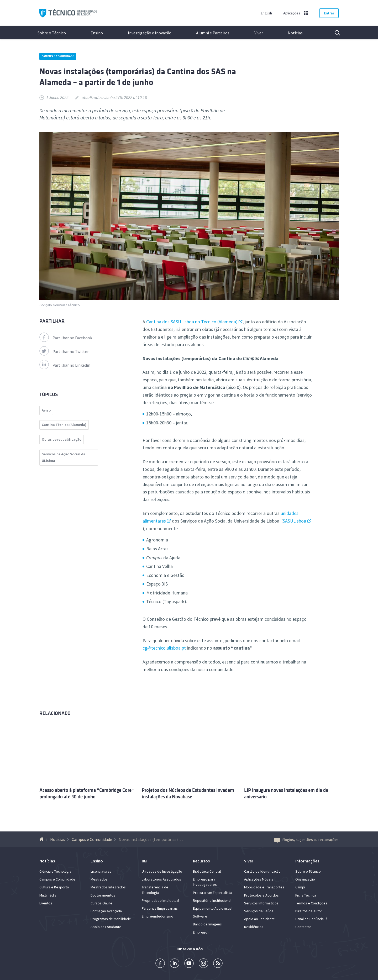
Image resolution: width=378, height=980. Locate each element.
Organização (305, 879)
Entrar (329, 13)
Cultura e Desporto (54, 887)
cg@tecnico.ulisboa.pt (164, 648)
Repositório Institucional (212, 900)
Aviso (46, 410)
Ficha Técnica (306, 895)
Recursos (201, 861)
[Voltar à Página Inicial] (42, 839)
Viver (259, 33)
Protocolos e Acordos (261, 895)
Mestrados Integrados (108, 887)
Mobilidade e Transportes (264, 887)
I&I (144, 861)
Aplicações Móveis (259, 879)
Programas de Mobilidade (111, 919)
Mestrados (99, 879)
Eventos (46, 903)
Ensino (97, 33)
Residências (254, 927)
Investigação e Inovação (150, 33)
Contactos (303, 927)
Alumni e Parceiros (213, 33)
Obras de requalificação (62, 439)
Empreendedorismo (157, 916)
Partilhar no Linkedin (65, 365)
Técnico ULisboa (68, 13)
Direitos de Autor (309, 911)
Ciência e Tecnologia (55, 871)
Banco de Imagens (207, 924)
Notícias (295, 33)
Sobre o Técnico (52, 33)
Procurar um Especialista (212, 893)
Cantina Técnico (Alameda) (64, 425)
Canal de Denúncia (309, 919)
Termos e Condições (311, 903)
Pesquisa (334, 33)
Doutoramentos (103, 895)
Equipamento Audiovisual (213, 908)
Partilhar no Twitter (64, 351)
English (266, 13)
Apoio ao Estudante (106, 927)
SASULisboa (294, 521)
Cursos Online (101, 903)
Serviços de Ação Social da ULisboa (64, 457)
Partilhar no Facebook (66, 338)
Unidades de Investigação (162, 871)
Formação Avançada (106, 911)
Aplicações (292, 13)
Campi (300, 887)
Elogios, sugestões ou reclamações (306, 840)
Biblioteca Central (207, 871)
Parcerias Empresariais (160, 908)
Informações (307, 861)
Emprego (200, 932)
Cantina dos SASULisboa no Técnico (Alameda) (192, 322)
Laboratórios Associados (161, 879)
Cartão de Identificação (262, 871)
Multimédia (48, 895)
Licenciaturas (101, 871)
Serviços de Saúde (259, 911)
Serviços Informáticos (261, 903)
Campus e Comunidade (58, 56)
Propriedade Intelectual (160, 900)
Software (200, 916)
